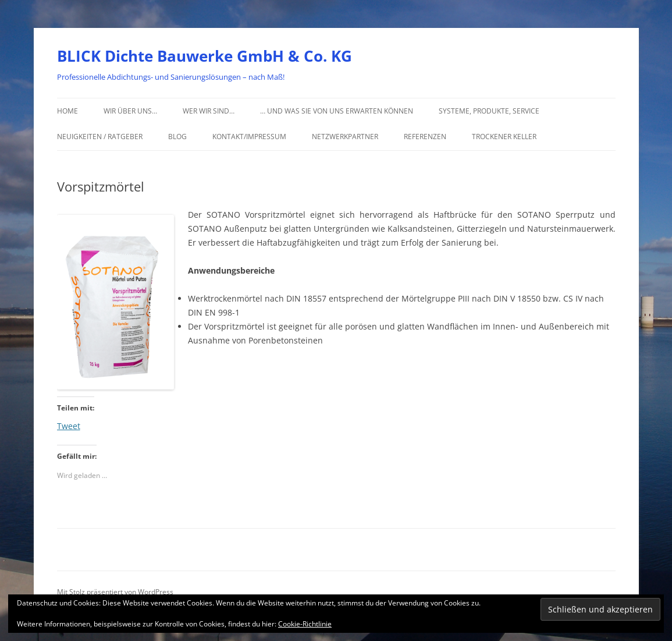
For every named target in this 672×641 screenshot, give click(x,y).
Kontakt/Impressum (249, 137)
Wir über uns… (130, 111)
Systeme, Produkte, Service (489, 111)
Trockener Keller (504, 137)
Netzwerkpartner (345, 137)
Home (67, 111)
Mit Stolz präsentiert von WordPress (115, 592)
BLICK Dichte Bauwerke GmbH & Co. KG (205, 56)
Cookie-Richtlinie (305, 624)
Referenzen (425, 137)
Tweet (69, 425)
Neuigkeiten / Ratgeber (100, 137)
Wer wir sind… (209, 111)
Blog (177, 137)
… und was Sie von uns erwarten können (337, 111)
